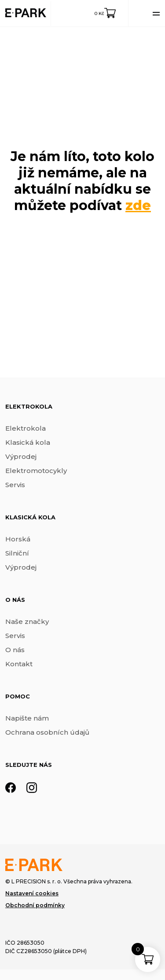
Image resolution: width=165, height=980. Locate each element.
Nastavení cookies (32, 893)
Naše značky (27, 621)
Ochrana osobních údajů (47, 732)
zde (138, 205)
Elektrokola (26, 428)
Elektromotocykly (36, 471)
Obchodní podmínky (35, 905)
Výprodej (21, 456)
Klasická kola (28, 442)
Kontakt (19, 664)
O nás (15, 650)
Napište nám (27, 718)
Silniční (17, 553)
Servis (15, 485)
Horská (18, 539)
